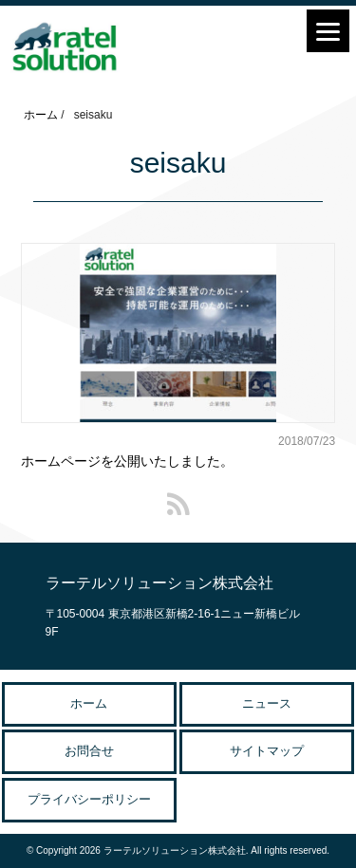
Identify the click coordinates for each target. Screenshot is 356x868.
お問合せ (89, 751)
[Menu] (328, 31)
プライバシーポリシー (89, 799)
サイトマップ (267, 751)
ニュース (267, 703)
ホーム (89, 703)
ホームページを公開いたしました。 (127, 461)
